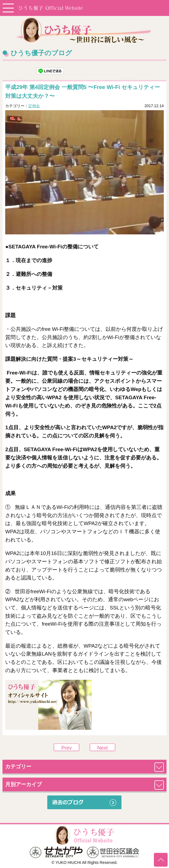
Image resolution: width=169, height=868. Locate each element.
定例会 (34, 106)
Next (102, 748)
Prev (67, 748)
